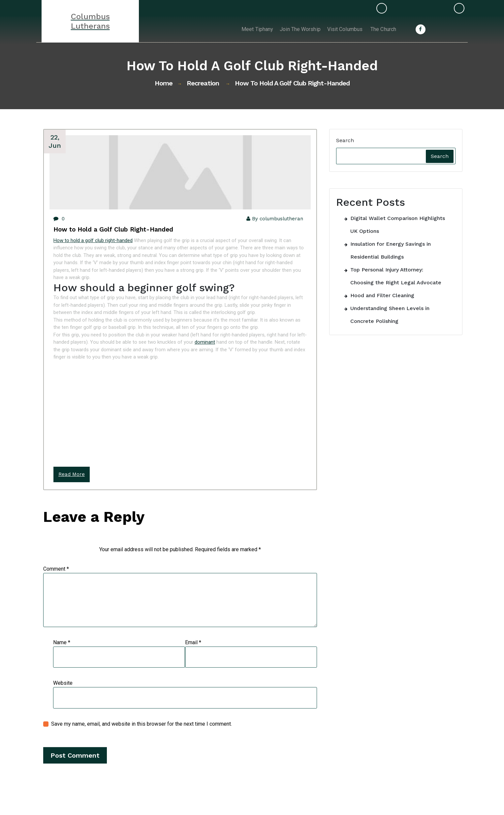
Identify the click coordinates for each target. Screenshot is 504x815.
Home (164, 83)
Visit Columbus (342, 29)
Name (62, 650)
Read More (72, 474)
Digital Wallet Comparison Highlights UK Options (398, 225)
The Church (382, 29)
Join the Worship (294, 29)
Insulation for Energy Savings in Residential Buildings (391, 250)
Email (193, 650)
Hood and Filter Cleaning (382, 295)
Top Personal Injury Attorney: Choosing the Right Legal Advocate (396, 276)
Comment (56, 577)
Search (345, 140)
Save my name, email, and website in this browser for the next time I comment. (142, 732)
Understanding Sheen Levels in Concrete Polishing (390, 315)
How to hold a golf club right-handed (93, 240)
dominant (205, 342)
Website (63, 691)
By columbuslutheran (273, 219)
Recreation (203, 83)
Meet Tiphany (249, 29)
